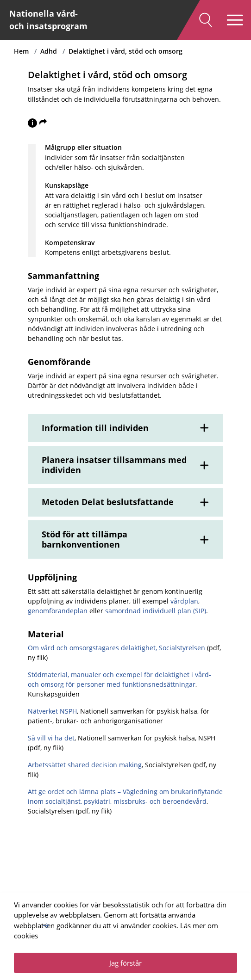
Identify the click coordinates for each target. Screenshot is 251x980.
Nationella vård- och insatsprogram (48, 20)
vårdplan (184, 601)
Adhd (49, 51)
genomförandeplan (58, 611)
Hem (21, 51)
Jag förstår (125, 963)
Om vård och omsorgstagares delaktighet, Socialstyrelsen (116, 648)
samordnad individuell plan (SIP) (156, 611)
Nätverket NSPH (52, 711)
